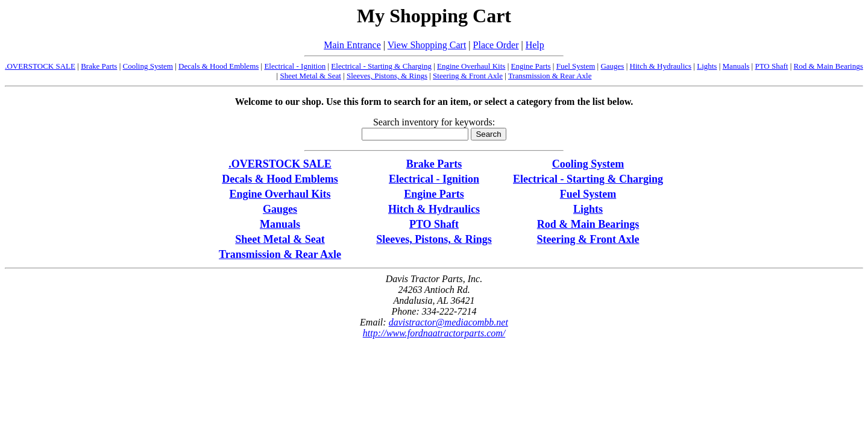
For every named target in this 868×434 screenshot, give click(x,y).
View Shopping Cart (427, 45)
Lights (707, 66)
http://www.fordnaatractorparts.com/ (434, 333)
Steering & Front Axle (468, 76)
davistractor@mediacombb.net (448, 322)
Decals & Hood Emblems (219, 66)
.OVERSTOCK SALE (40, 66)
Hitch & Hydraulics (661, 66)
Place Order (496, 45)
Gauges (612, 66)
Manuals (736, 66)
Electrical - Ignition (295, 66)
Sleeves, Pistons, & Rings (387, 76)
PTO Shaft (771, 66)
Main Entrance (352, 45)
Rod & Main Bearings (829, 66)
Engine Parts (530, 66)
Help (535, 45)
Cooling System (148, 66)
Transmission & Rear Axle (550, 76)
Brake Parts (99, 66)
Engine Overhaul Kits (471, 66)
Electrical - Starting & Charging (381, 66)
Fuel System (576, 66)
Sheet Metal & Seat (310, 76)
